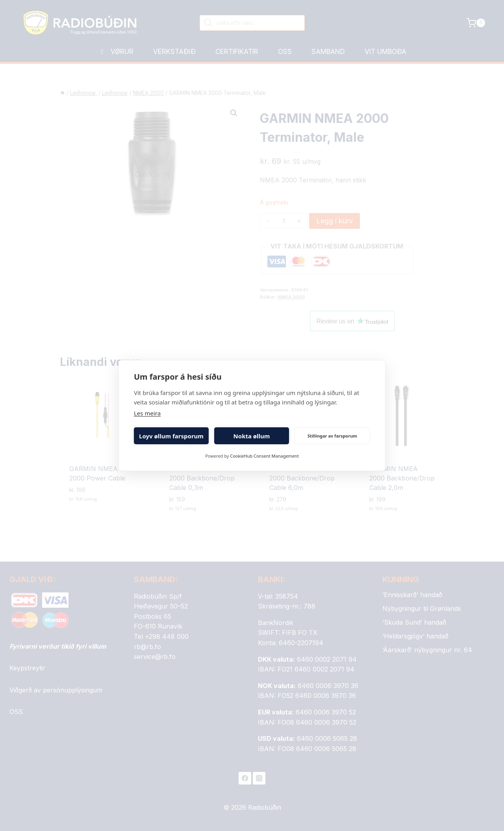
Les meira (147, 413)
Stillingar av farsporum (332, 436)
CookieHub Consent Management (264, 456)
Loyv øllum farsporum (171, 436)
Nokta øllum (252, 436)
